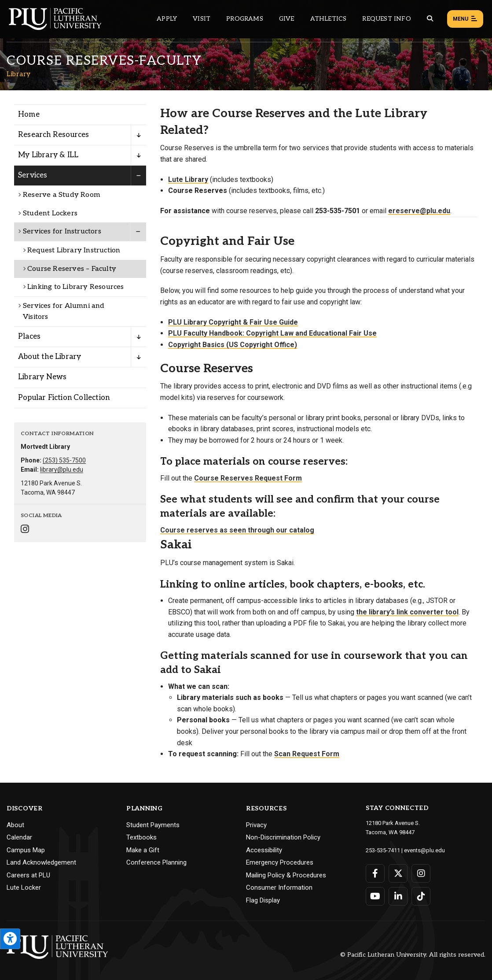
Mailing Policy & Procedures (286, 875)
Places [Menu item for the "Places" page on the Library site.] (29, 337)
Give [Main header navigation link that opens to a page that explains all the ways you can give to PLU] (287, 19)
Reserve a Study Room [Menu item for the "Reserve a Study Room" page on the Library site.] (62, 195)
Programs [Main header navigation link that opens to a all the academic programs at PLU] (245, 19)
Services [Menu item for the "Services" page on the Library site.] (33, 175)
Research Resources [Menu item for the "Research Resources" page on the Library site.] (54, 135)
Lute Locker (24, 888)
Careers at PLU (28, 875)
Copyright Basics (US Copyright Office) (233, 345)
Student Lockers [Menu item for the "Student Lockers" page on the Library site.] (50, 213)
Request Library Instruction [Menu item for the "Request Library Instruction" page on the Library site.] (74, 250)
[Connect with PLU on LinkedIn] (398, 896)
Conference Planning (156, 862)
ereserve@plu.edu (419, 211)
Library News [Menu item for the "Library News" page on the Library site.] (42, 377)
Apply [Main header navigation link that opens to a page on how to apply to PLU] (167, 19)
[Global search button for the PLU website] (430, 19)
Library (19, 74)
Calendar (19, 837)
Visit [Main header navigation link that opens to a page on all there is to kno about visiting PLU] (202, 19)
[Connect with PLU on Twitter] (398, 873)
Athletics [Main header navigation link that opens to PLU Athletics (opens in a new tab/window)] (329, 19)
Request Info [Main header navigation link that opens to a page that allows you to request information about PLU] (386, 19)
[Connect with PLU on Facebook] (375, 873)
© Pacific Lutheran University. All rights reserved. (413, 955)
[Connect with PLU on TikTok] (421, 896)
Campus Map (26, 850)
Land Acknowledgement (41, 862)
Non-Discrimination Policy (283, 837)
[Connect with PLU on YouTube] (375, 896)
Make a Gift (143, 850)
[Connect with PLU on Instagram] (421, 873)
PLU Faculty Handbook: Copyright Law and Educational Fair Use (272, 333)
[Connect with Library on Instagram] (25, 530)
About (15, 825)
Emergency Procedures (280, 862)
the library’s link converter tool (407, 612)
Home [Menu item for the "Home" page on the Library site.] (29, 115)
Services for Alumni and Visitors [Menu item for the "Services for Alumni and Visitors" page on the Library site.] (64, 312)
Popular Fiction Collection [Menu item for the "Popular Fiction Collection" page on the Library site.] (64, 398)
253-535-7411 (383, 850)
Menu (465, 19)
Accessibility (264, 850)
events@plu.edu (424, 850)
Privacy (256, 825)
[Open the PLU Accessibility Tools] (10, 939)
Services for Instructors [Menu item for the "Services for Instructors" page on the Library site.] (62, 231)
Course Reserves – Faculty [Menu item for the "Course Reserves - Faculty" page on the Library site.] (72, 269)
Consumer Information (279, 888)
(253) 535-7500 (64, 460)
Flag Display (263, 900)
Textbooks (141, 837)
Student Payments (153, 825)
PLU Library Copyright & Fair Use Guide (233, 322)
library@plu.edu (62, 470)
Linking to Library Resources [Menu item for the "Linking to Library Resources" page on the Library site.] (76, 287)
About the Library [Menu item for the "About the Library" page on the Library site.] (50, 357)
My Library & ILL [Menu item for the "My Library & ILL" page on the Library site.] (48, 155)
